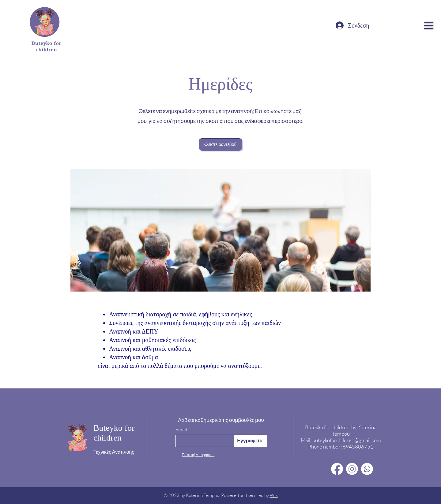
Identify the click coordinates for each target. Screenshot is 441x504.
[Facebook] (337, 469)
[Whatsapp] (367, 469)
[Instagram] (352, 469)
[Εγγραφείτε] (250, 441)
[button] (429, 25)
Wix (274, 495)
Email (181, 430)
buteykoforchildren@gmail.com (347, 440)
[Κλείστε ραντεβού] (221, 144)
